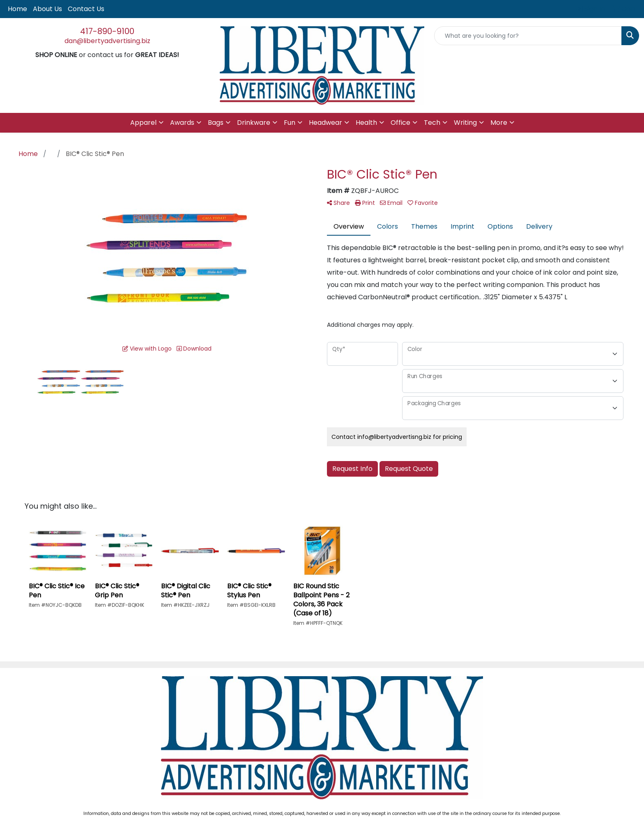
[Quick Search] (528, 36)
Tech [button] (432, 123)
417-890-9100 (107, 31)
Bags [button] (216, 123)
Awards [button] (182, 123)
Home (17, 9)
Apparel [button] (143, 123)
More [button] (499, 123)
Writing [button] (465, 123)
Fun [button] (290, 123)
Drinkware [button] (254, 123)
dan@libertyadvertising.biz (107, 41)
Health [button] (366, 123)
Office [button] (400, 123)
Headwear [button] (325, 123)
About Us (47, 9)
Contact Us (86, 9)
